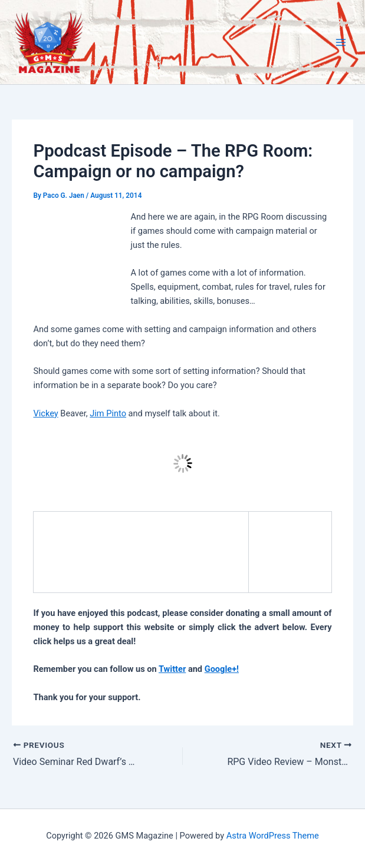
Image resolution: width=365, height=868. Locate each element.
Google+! (222, 669)
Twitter (172, 669)
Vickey (45, 413)
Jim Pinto (108, 413)
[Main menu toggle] (341, 42)
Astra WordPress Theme (273, 836)
